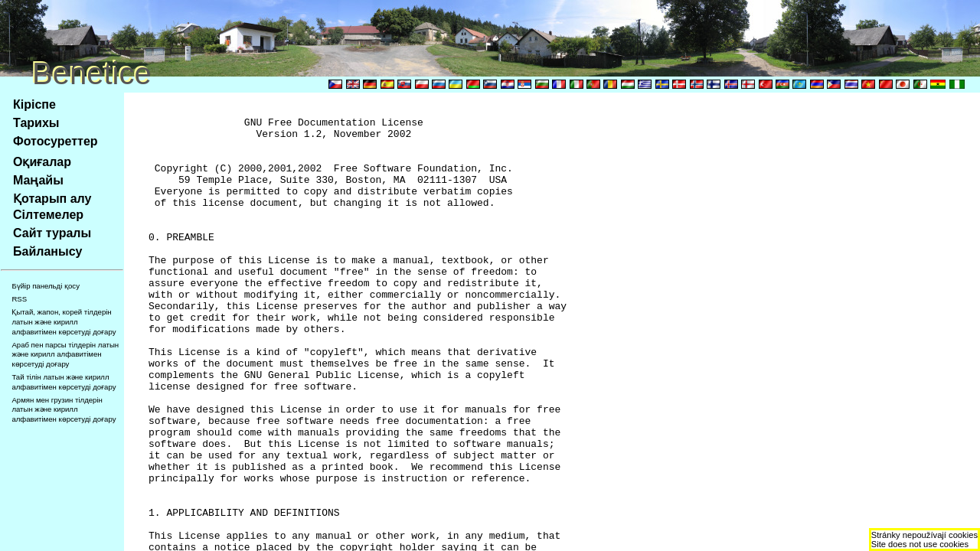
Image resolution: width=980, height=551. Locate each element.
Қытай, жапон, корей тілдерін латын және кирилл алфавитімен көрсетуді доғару (64, 322)
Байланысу (47, 251)
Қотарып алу (52, 199)
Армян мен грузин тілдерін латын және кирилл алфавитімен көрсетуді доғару (64, 409)
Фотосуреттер (56, 141)
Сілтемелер (48, 215)
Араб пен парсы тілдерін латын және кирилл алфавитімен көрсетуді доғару (65, 354)
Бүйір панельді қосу (46, 286)
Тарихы (36, 123)
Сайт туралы (52, 233)
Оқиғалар (42, 162)
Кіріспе (34, 104)
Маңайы (38, 180)
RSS (19, 299)
